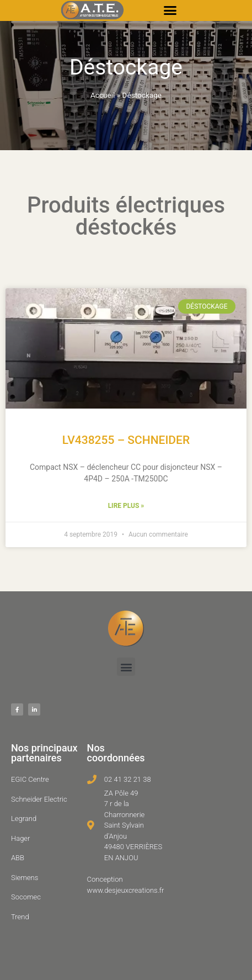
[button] (170, 10)
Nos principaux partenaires (44, 753)
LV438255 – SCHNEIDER (126, 440)
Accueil (103, 95)
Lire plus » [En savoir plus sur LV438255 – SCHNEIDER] (126, 506)
